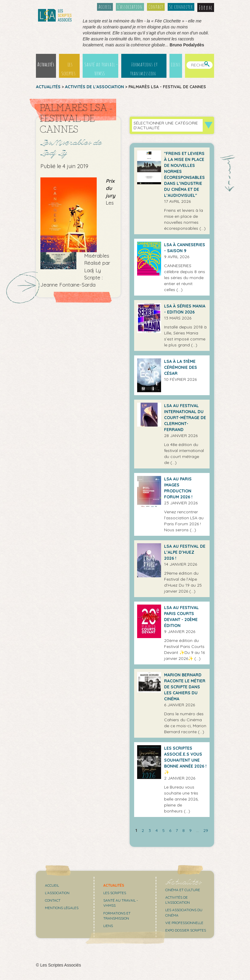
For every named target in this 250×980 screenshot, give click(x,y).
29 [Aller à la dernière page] (206, 830)
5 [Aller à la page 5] (163, 830)
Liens (176, 64)
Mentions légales (62, 908)
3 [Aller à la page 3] (150, 830)
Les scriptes (115, 893)
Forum (206, 7)
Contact (156, 7)
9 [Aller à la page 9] (190, 830)
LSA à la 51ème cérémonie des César (181, 367)
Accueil (105, 7)
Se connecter (181, 7)
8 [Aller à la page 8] (184, 830)
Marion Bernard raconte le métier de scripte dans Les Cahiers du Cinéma (185, 687)
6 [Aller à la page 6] (170, 830)
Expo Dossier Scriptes (186, 930)
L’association (130, 7)
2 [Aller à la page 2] (143, 830)
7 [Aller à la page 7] (177, 830)
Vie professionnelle (184, 923)
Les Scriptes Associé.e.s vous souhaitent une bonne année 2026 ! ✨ (185, 760)
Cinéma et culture (183, 890)
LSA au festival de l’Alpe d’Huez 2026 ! (185, 552)
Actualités (46, 64)
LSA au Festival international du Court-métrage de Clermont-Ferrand (185, 418)
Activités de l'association (94, 87)
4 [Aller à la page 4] (157, 830)
